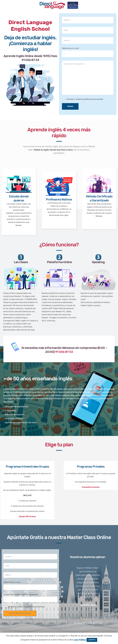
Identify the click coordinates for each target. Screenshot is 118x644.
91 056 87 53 (18, 60)
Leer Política (80, 640)
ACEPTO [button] (92, 640)
